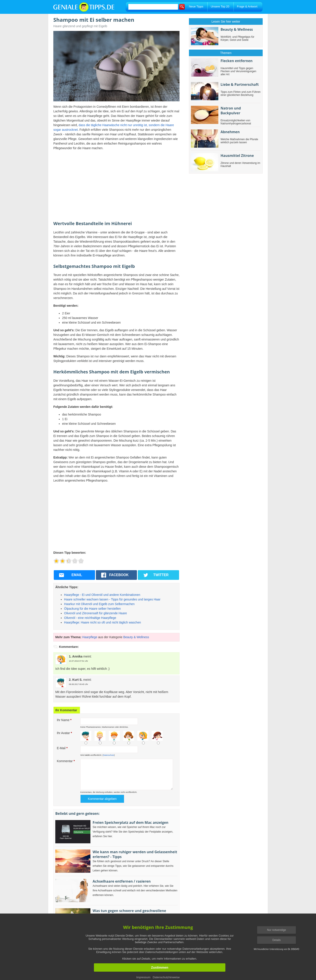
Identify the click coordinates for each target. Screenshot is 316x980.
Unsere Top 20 (220, 6)
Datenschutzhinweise (166, 977)
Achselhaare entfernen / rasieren (122, 881)
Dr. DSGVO (294, 949)
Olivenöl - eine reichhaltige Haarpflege (90, 618)
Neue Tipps (196, 6)
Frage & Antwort (247, 6)
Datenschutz (109, 755)
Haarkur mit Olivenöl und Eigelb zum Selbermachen (99, 604)
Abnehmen (230, 132)
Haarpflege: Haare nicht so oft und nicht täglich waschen (102, 622)
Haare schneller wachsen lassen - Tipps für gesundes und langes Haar (112, 599)
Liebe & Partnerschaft (240, 84)
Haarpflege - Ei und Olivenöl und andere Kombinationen (102, 595)
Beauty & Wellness (136, 637)
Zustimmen (160, 967)
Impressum (143, 977)
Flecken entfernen (237, 61)
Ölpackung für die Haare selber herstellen (92, 609)
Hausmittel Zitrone (237, 156)
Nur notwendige (276, 930)
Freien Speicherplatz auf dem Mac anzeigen (130, 822)
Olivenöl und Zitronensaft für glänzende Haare (95, 613)
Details (276, 940)
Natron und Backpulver (231, 111)
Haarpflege (90, 637)
